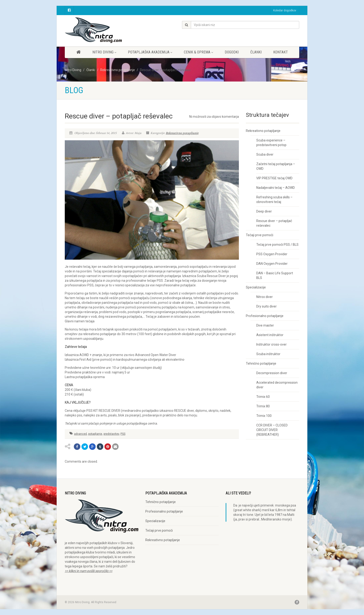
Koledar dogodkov (285, 10)
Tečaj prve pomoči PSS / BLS (277, 245)
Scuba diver (265, 154)
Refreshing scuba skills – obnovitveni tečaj (274, 200)
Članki (256, 52)
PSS (123, 434)
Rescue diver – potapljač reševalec (274, 223)
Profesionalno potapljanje (265, 316)
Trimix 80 (263, 406)
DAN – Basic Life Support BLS (275, 275)
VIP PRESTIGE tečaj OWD (274, 178)
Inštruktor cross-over (271, 344)
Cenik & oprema (198, 52)
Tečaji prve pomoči (260, 235)
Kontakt (281, 52)
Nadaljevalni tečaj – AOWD (276, 188)
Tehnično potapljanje (261, 363)
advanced (80, 434)
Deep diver (264, 211)
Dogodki (232, 52)
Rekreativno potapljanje (182, 133)
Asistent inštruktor (270, 335)
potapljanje (95, 434)
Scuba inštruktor (268, 354)
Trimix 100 (264, 416)
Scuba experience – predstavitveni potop (271, 143)
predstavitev (111, 434)
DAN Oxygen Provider (272, 264)
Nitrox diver (265, 297)
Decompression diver (272, 373)
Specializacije (256, 287)
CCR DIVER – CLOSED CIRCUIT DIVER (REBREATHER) (272, 430)
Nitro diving (104, 52)
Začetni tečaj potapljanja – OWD (276, 166)
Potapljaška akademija (150, 52)
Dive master (265, 325)
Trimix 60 (263, 397)
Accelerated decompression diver (277, 385)
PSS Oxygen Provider (272, 254)
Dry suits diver (266, 306)
